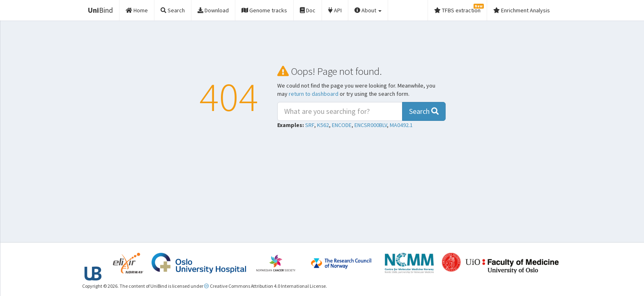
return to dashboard (314, 94)
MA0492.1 (401, 125)
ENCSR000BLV (371, 125)
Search (424, 111)
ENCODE (342, 125)
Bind (100, 10)
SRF (310, 125)
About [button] (368, 10)
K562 (323, 125)
